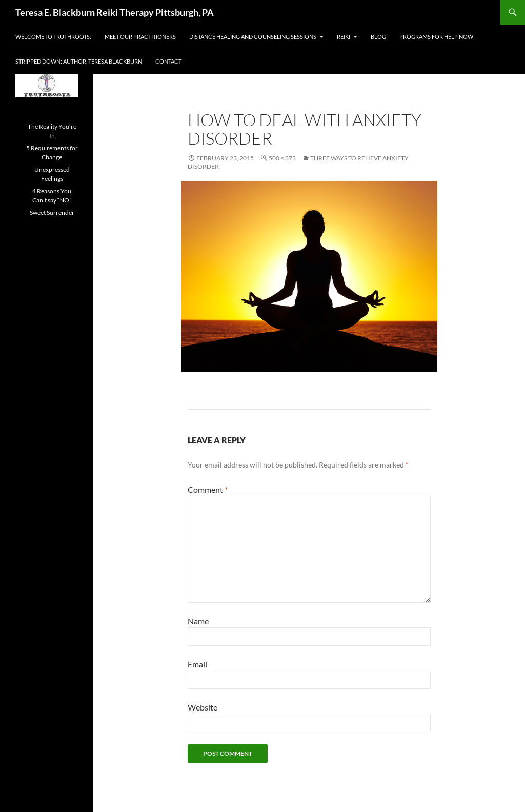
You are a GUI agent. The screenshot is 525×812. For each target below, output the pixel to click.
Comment (208, 489)
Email (197, 664)
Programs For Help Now (436, 37)
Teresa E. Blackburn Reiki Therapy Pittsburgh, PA (115, 12)
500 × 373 (282, 158)
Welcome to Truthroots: (53, 37)
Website (203, 707)
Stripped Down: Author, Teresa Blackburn (79, 61)
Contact (168, 61)
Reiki (344, 37)
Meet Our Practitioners (140, 37)
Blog (378, 37)
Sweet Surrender (52, 212)
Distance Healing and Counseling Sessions (253, 37)
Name (198, 621)
